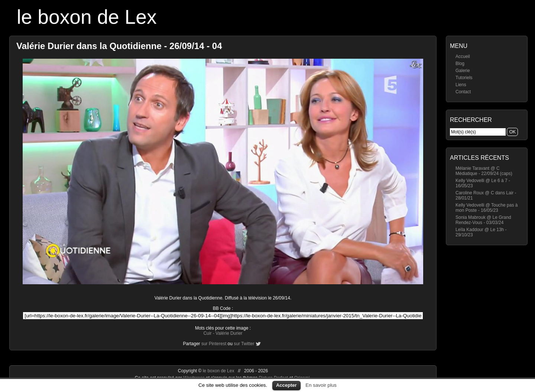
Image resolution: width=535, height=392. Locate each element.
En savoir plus (321, 385)
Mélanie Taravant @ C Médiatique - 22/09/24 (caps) (484, 171)
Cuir (207, 333)
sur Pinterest (214, 344)
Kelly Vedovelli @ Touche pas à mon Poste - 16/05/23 (487, 208)
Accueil (463, 56)
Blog (460, 64)
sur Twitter (244, 344)
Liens (461, 85)
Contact (463, 92)
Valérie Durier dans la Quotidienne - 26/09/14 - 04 (119, 46)
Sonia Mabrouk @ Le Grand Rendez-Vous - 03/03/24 (483, 220)
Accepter (286, 385)
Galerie (463, 71)
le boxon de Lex (87, 17)
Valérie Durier (229, 333)
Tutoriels (464, 78)
